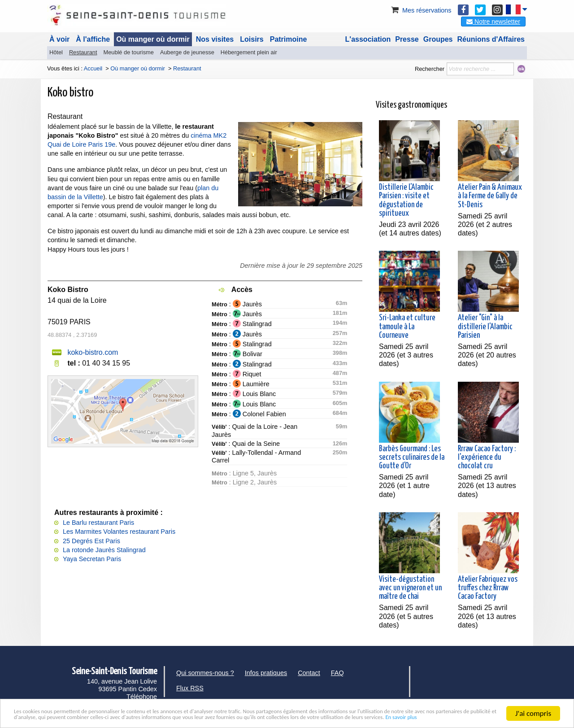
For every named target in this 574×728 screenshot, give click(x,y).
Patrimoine (289, 39)
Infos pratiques (266, 673)
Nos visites (215, 39)
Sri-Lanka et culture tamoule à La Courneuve (407, 327)
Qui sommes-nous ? (205, 673)
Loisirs (252, 39)
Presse (407, 39)
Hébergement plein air (249, 52)
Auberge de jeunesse (187, 52)
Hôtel (56, 52)
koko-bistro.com (93, 352)
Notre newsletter (493, 22)
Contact (309, 673)
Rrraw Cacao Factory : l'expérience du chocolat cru (487, 458)
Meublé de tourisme (128, 52)
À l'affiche (93, 39)
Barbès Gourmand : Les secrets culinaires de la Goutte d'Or (412, 458)
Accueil (93, 68)
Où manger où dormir (153, 39)
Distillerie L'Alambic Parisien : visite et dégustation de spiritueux (406, 201)
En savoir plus (235, 717)
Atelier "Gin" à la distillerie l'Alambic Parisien (485, 327)
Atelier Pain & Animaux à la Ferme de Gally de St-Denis (490, 196)
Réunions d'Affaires (491, 39)
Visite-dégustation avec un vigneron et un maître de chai (410, 588)
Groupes (438, 39)
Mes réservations (421, 10)
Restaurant (83, 52)
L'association (368, 39)
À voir (59, 39)
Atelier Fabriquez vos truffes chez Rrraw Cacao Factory (488, 588)
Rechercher (430, 69)
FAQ (337, 673)
